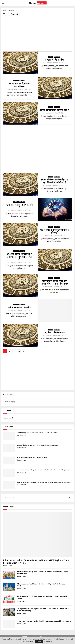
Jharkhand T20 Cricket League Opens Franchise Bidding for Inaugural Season (42, 597)
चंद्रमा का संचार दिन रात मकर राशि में (19, 206)
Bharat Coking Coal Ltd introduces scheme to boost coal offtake (37, 433)
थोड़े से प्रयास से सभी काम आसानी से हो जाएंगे (55, 231)
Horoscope (57, 57)
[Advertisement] (37, 34)
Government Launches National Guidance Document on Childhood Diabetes (44, 621)
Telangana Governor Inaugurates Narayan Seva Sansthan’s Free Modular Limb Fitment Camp (43, 610)
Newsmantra (48, 63)
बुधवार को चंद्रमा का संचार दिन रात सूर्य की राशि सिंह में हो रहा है (55, 181)
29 (19, 351)
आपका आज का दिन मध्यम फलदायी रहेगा (19, 85)
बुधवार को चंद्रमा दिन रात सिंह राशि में (55, 110)
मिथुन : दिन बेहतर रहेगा (55, 60)
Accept (39, 642)
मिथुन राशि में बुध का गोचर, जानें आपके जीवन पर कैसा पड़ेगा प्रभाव (55, 282)
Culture (51, 57)
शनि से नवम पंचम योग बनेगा (19, 308)
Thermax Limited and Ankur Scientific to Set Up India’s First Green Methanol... (41, 585)
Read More (48, 642)
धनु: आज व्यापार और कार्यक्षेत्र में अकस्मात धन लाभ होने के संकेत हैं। (19, 257)
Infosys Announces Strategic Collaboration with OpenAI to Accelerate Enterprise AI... (43, 470)
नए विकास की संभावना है (55, 333)
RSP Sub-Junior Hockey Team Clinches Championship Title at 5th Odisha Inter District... (43, 573)
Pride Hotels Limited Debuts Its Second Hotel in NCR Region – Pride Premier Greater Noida (36, 562)
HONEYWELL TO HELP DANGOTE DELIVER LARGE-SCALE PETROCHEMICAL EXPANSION (44, 482)
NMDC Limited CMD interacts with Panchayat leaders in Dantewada (38, 445)
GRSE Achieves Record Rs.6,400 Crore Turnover (32, 457)
